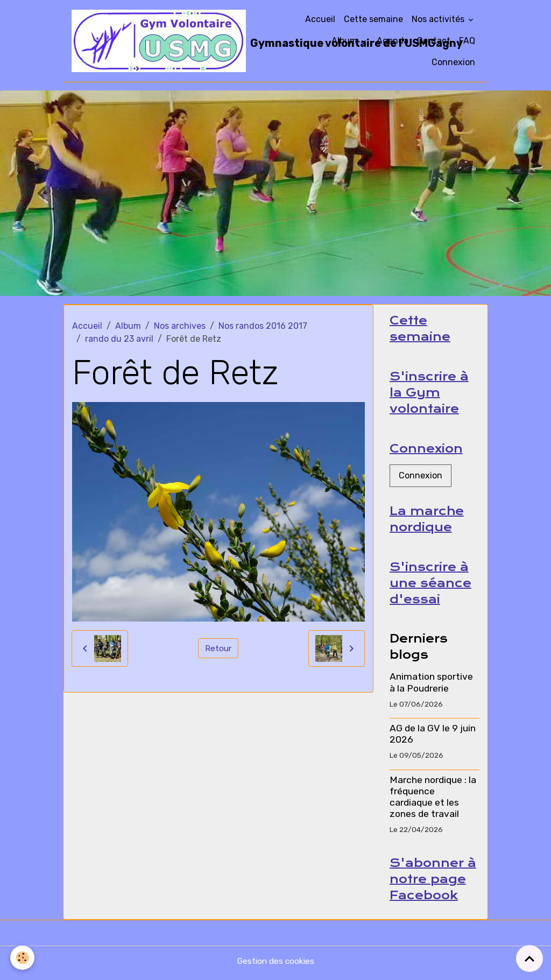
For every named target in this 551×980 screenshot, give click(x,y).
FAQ (467, 41)
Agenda (393, 41)
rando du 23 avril (119, 339)
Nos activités (439, 19)
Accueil (320, 19)
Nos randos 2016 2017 (263, 326)
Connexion (453, 62)
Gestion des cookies (276, 965)
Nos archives (180, 326)
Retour (218, 648)
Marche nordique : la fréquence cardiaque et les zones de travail (433, 800)
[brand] (180, 41)
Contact (434, 41)
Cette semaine (373, 19)
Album (345, 41)
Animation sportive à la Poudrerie (431, 685)
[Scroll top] (529, 958)
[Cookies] (23, 958)
